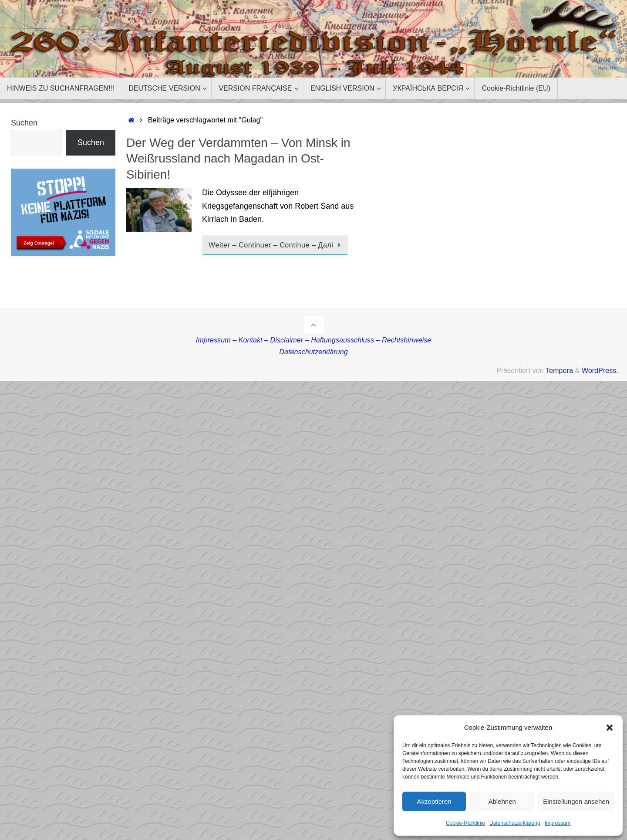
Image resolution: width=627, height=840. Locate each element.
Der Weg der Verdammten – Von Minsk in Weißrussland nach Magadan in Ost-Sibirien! (238, 159)
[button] (610, 728)
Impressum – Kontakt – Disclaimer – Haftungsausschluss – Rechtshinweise (314, 340)
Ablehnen (502, 801)
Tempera (559, 370)
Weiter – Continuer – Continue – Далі (276, 245)
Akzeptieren (434, 801)
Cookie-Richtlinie (465, 823)
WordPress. (600, 370)
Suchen (24, 123)
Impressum (558, 823)
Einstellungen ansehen (576, 801)
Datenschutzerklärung (515, 823)
